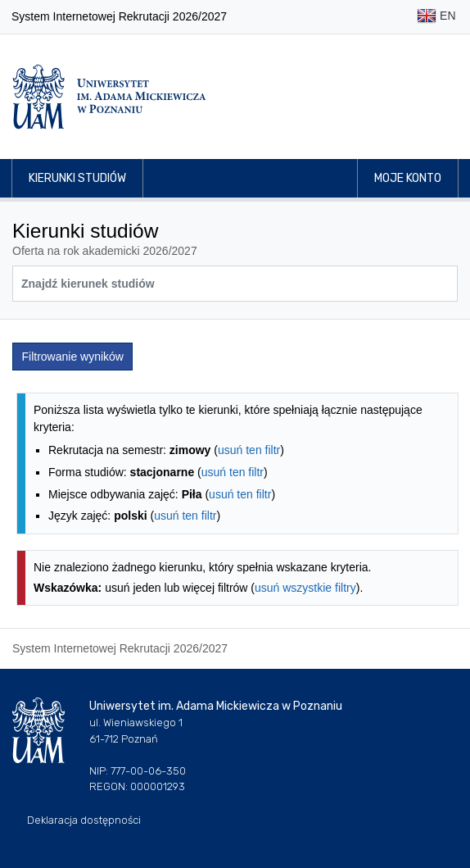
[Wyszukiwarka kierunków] (235, 284)
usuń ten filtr (249, 450)
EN (436, 17)
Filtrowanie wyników (73, 357)
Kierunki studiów (77, 178)
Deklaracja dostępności (84, 820)
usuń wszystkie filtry (305, 588)
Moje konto (408, 178)
